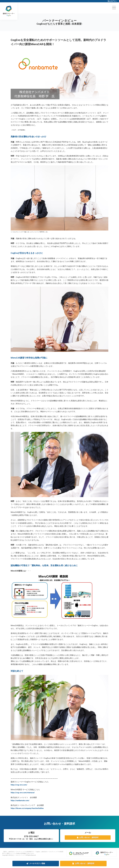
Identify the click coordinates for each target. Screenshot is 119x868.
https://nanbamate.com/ (20, 801)
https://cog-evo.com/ (19, 785)
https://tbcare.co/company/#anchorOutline (27, 808)
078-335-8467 (31, 836)
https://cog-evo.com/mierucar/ (23, 793)
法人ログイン (112, 1)
